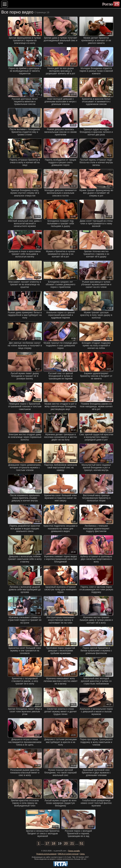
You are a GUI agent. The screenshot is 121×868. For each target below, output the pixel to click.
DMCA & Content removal (68, 854)
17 (47, 843)
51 (82, 843)
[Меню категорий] (5, 4)
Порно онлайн (74, 851)
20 (66, 843)
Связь (82, 854)
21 (72, 843)
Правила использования (46, 854)
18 (53, 843)
